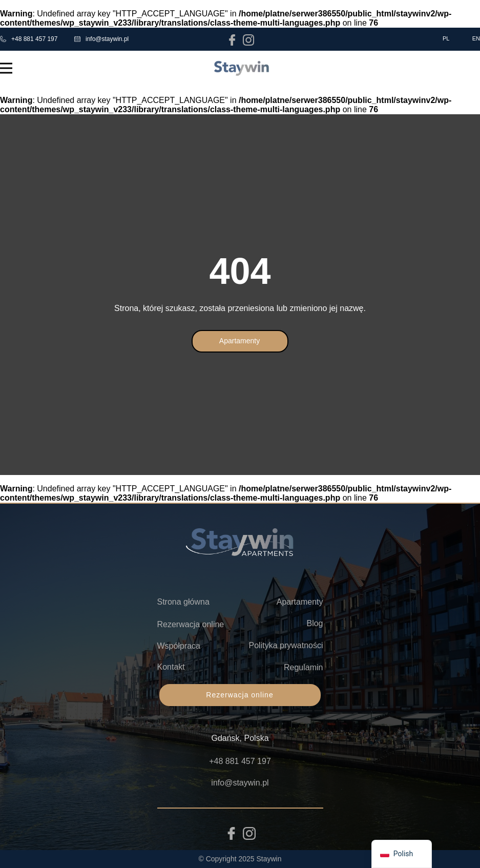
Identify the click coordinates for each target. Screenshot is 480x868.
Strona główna (183, 602)
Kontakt (171, 667)
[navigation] (402, 854)
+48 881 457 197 (29, 39)
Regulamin (303, 667)
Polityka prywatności (286, 645)
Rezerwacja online (191, 624)
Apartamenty (239, 341)
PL (446, 38)
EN (476, 38)
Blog (315, 623)
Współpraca (179, 646)
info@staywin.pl (101, 39)
